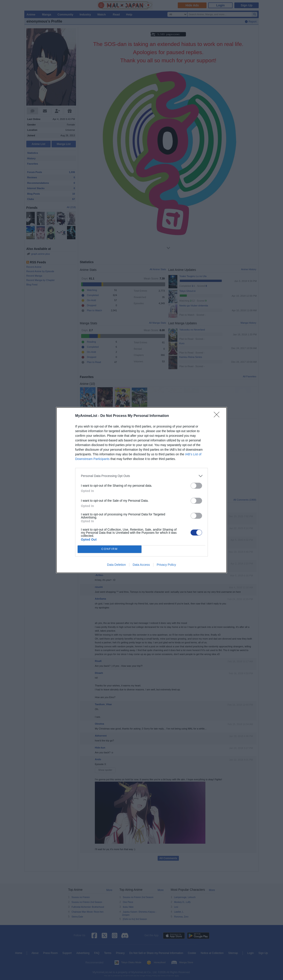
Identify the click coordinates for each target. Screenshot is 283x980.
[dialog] (141, 490)
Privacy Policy (166, 565)
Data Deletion (116, 565)
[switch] (196, 486)
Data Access (141, 565)
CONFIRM (110, 549)
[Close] (218, 416)
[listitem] (141, 476)
